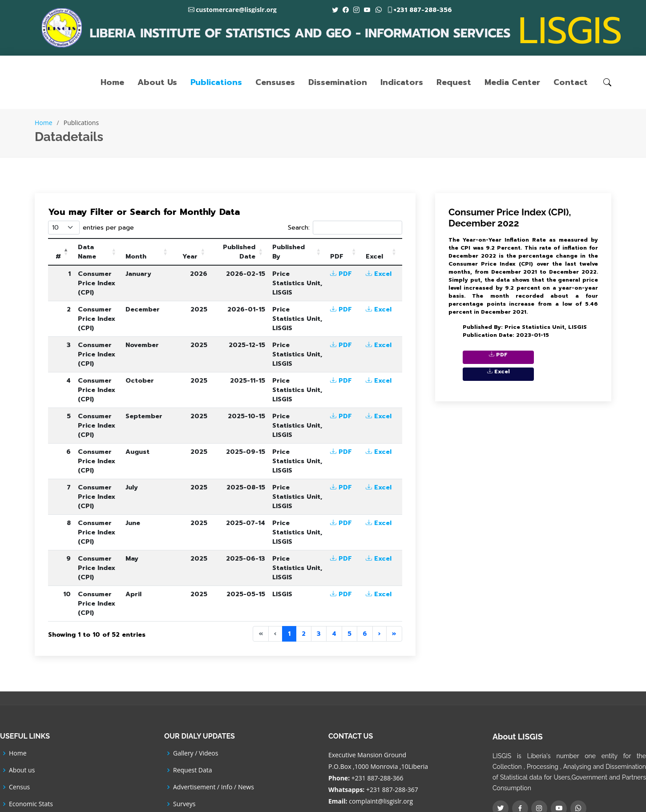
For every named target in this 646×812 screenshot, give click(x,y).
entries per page (108, 228)
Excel (384, 274)
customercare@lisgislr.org (232, 10)
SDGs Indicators (196, 727)
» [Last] (394, 540)
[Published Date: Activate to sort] (239, 252)
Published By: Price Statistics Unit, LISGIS (525, 327)
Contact (571, 82)
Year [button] (190, 257)
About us (22, 677)
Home (112, 82)
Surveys (184, 711)
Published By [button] (293, 257)
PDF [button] (348, 257)
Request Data (193, 677)
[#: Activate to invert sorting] (59, 252)
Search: (299, 228)
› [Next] (380, 540)
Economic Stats (31, 711)
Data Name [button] (92, 257)
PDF (352, 274)
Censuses (275, 82)
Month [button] (149, 257)
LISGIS (312, 781)
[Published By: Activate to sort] (303, 252)
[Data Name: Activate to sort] (103, 252)
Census (19, 694)
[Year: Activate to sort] (195, 252)
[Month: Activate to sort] (157, 252)
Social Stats (25, 727)
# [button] (54, 257)
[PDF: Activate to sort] (353, 252)
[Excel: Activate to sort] (385, 252)
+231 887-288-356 (419, 10)
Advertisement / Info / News (214, 694)
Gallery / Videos (196, 660)
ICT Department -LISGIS (340, 794)
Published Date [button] (238, 252)
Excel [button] (380, 257)
